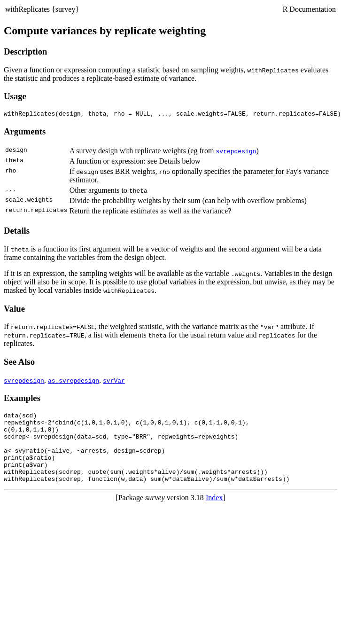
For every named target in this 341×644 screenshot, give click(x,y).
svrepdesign (236, 152)
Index (214, 513)
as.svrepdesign (74, 382)
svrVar (114, 382)
